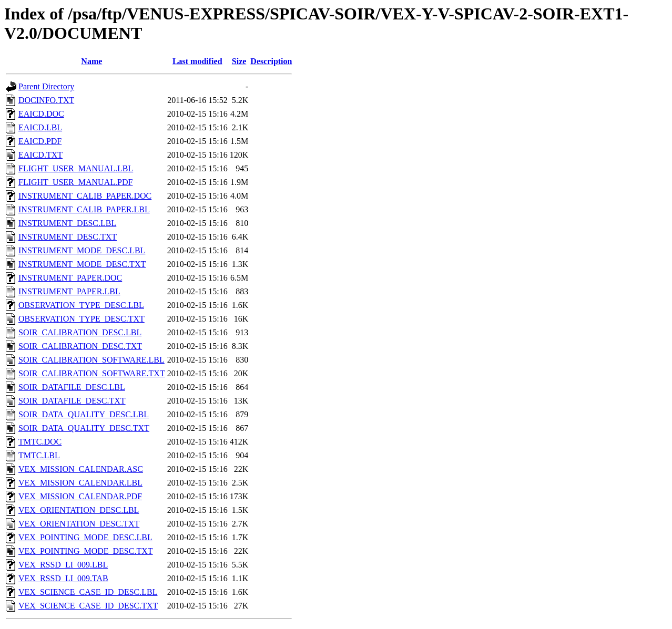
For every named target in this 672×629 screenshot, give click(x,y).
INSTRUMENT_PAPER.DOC (70, 278)
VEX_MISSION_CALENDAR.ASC (81, 469)
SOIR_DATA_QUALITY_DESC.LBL (84, 414)
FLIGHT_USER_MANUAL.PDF (75, 182)
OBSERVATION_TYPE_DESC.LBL (81, 305)
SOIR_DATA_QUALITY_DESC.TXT (84, 428)
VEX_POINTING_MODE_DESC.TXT (86, 551)
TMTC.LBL (39, 455)
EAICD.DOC (41, 114)
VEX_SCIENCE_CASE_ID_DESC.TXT (88, 606)
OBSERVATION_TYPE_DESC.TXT (82, 319)
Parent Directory (46, 86)
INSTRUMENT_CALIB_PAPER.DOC (85, 196)
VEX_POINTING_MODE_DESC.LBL (85, 537)
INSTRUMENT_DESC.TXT (68, 237)
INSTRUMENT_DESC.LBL (67, 223)
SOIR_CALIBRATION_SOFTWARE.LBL (91, 360)
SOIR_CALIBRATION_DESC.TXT (80, 346)
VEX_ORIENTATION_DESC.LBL (79, 510)
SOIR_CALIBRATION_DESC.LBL (80, 332)
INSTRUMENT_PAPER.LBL (69, 291)
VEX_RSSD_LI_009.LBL (63, 565)
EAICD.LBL (40, 127)
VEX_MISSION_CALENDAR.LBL (80, 483)
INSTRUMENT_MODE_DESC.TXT (82, 264)
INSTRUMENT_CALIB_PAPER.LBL (84, 209)
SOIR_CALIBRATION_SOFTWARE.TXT (92, 373)
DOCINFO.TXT (46, 100)
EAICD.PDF (40, 141)
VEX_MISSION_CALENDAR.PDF (80, 496)
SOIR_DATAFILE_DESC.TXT (72, 401)
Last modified (197, 61)
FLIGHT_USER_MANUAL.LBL (76, 168)
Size (239, 61)
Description (271, 61)
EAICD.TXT (40, 155)
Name (91, 61)
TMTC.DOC (40, 442)
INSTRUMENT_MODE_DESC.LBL (82, 250)
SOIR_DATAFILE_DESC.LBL (72, 387)
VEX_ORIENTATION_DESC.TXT (79, 524)
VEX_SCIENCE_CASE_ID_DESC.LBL (88, 592)
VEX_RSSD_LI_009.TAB (63, 578)
